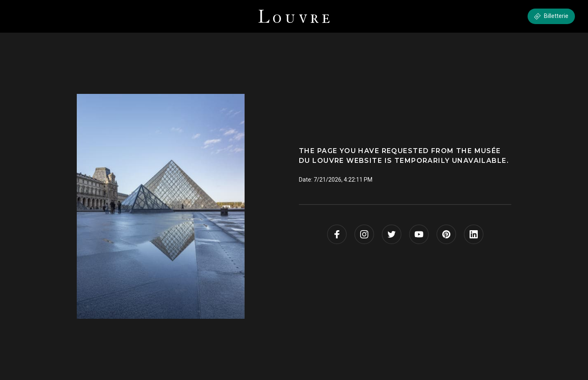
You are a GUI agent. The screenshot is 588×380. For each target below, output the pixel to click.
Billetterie (551, 16)
